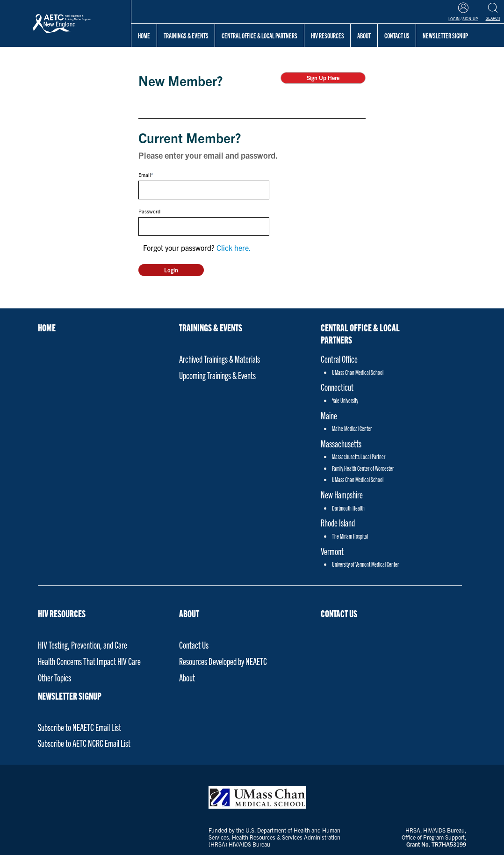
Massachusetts (341, 443)
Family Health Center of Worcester (363, 468)
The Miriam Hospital (350, 536)
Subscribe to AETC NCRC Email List (84, 743)
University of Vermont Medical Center (365, 564)
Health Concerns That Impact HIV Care (89, 661)
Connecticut (337, 387)
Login (454, 18)
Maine (329, 415)
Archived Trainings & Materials (220, 359)
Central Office (339, 359)
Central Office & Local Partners (259, 35)
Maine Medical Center (352, 428)
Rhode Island (338, 522)
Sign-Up (470, 18)
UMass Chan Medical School (358, 372)
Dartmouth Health (348, 508)
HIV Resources (328, 35)
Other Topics (54, 677)
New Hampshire (342, 494)
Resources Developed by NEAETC (223, 661)
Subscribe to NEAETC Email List (79, 727)
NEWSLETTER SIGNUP (70, 695)
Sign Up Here (323, 77)
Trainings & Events (186, 35)
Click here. (234, 248)
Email (145, 175)
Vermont (332, 551)
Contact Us (194, 645)
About (364, 35)
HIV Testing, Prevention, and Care (83, 645)
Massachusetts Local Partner (359, 457)
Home (144, 35)
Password (149, 211)
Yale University (345, 400)
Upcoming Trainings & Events (217, 375)
